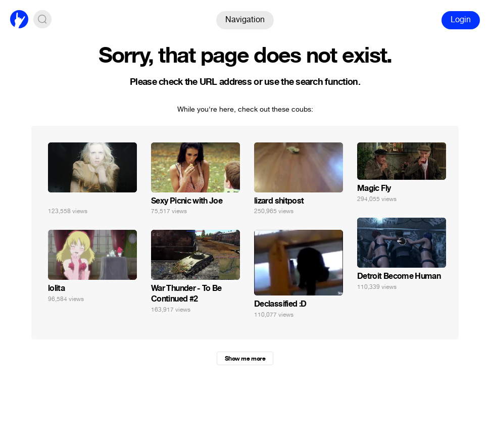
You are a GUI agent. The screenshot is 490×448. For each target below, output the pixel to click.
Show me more (245, 359)
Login (461, 19)
